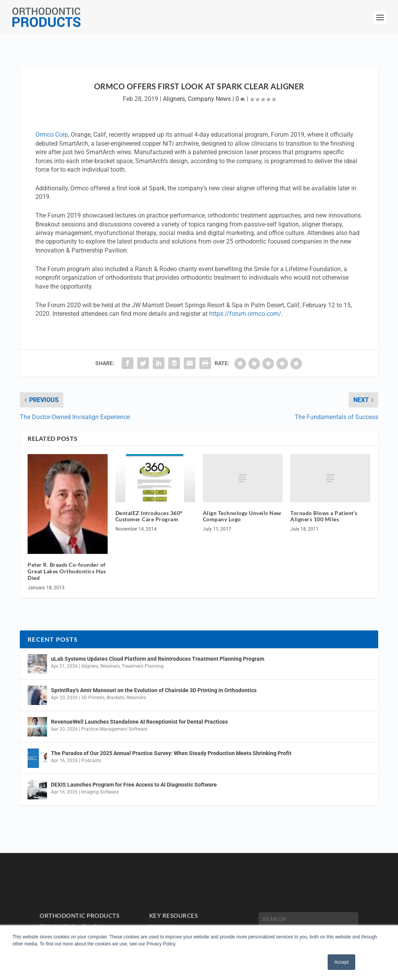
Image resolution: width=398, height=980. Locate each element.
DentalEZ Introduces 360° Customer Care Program (149, 516)
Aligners (174, 99)
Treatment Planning (143, 666)
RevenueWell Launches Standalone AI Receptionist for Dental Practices (139, 722)
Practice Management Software (114, 729)
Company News (209, 99)
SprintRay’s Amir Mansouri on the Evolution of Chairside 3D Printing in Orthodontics (154, 690)
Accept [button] (341, 962)
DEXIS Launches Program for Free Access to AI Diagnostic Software (134, 785)
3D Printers (93, 698)
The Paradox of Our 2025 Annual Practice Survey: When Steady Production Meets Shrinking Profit (171, 753)
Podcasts (91, 761)
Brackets (115, 698)
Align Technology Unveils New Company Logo (242, 516)
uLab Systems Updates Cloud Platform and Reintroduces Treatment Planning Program (158, 659)
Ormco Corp (52, 135)
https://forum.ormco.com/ (245, 314)
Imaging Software (100, 792)
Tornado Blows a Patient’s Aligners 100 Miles (324, 516)
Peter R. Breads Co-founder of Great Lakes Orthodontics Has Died (67, 571)
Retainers (110, 666)
